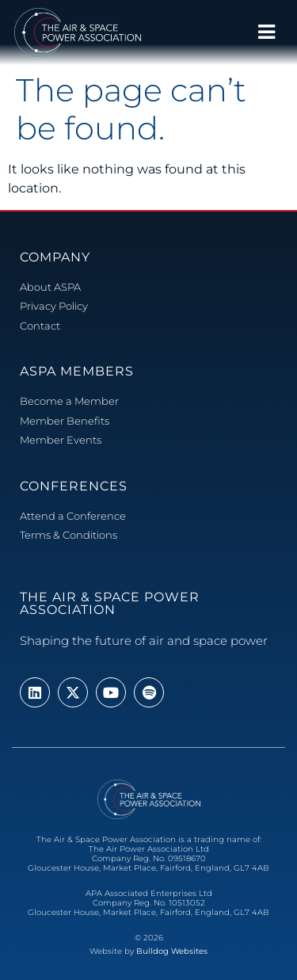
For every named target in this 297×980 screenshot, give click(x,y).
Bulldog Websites (172, 951)
